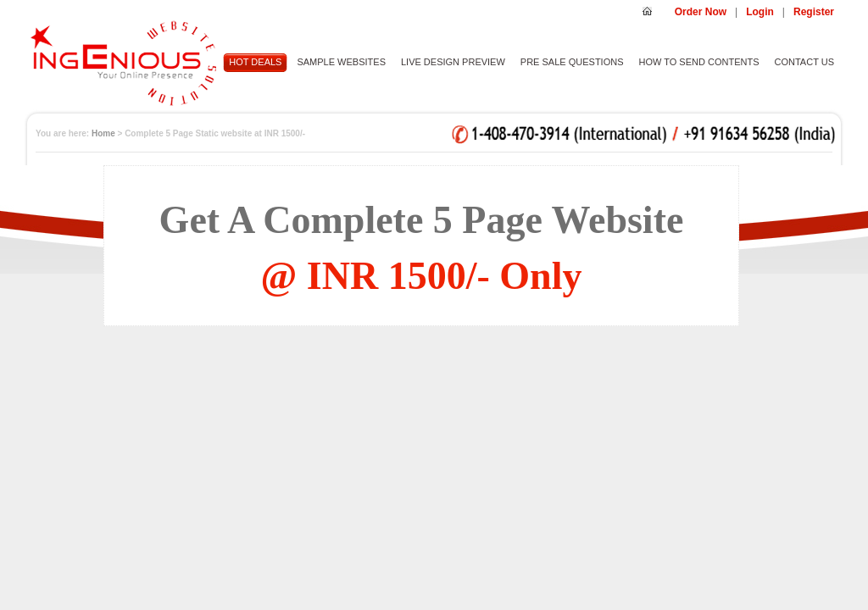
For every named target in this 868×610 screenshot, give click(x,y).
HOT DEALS (255, 62)
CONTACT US (805, 62)
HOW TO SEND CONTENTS (699, 62)
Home (103, 133)
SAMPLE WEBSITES (341, 62)
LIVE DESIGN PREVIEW (453, 62)
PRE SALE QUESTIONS (572, 62)
